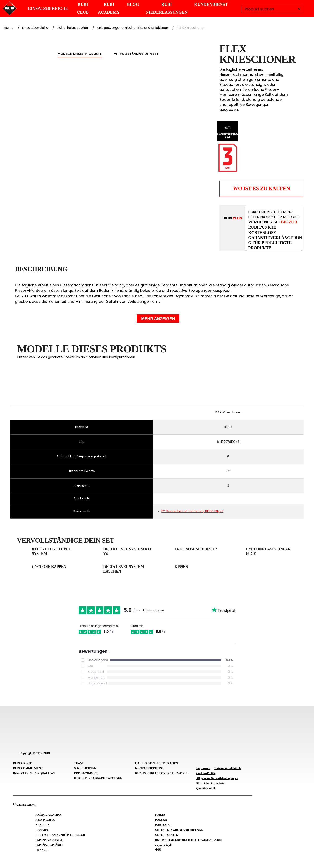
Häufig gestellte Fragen (156, 763)
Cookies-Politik (206, 773)
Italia (160, 815)
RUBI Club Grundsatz (210, 783)
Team (78, 763)
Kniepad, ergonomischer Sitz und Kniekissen (132, 28)
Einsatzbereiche (35, 28)
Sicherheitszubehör (73, 28)
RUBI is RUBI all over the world (162, 773)
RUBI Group (22, 763)
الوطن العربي (163, 845)
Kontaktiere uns (149, 768)
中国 (158, 850)
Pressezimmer (86, 773)
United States (167, 835)
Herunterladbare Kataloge (98, 778)
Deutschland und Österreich (60, 835)
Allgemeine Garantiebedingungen (217, 778)
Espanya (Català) (49, 840)
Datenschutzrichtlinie (228, 768)
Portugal (163, 825)
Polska (161, 820)
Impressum (203, 768)
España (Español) (49, 845)
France (41, 850)
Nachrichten (85, 768)
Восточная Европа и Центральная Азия (189, 840)
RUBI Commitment (28, 768)
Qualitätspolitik (206, 788)
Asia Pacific (45, 820)
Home (9, 28)
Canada (42, 830)
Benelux (42, 825)
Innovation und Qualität (34, 773)
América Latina (48, 815)
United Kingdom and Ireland (179, 830)
